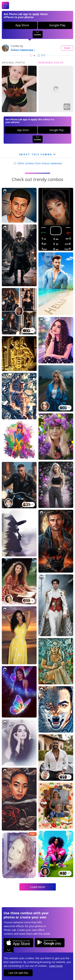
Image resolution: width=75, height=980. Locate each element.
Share (67, 48)
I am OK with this (18, 973)
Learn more (56, 966)
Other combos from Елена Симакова (38, 163)
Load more (38, 887)
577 (41, 55)
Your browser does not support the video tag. (56, 89)
